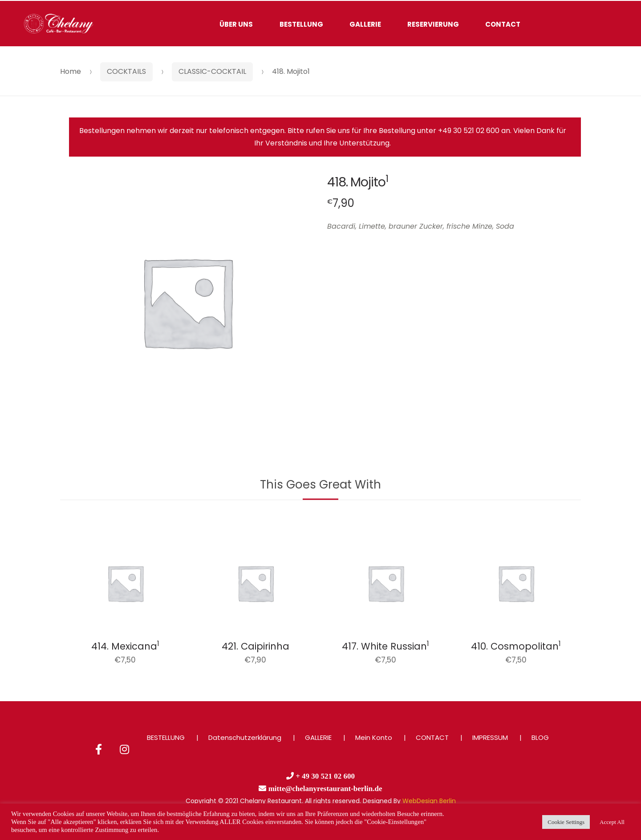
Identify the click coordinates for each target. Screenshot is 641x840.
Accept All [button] (612, 822)
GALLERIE (365, 24)
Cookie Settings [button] (566, 822)
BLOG (540, 737)
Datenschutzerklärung (245, 737)
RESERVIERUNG (433, 24)
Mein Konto (374, 737)
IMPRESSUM (490, 737)
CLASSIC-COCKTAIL (212, 71)
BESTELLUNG (301, 24)
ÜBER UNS (236, 24)
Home (71, 71)
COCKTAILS (126, 71)
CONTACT (503, 24)
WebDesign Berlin (429, 801)
